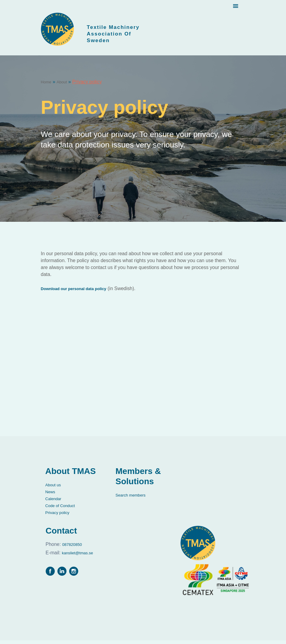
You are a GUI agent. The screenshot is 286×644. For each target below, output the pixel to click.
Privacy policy (60, 516)
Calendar (55, 502)
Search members (134, 498)
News (51, 495)
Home (47, 85)
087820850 (67, 548)
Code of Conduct (63, 509)
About (65, 85)
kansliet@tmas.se (66, 555)
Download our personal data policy (81, 292)
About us (55, 488)
